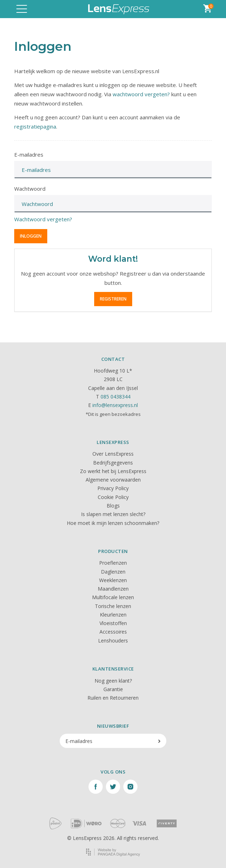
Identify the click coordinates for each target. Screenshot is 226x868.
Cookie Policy (113, 497)
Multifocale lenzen (113, 597)
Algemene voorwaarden (113, 480)
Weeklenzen (113, 580)
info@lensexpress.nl (115, 405)
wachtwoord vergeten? (141, 94)
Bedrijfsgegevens (113, 463)
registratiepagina (35, 126)
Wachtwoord (30, 189)
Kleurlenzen (113, 615)
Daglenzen (113, 572)
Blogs (113, 506)
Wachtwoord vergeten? (43, 219)
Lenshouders (113, 641)
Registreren (113, 299)
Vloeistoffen (113, 623)
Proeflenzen (113, 563)
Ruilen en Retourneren (113, 698)
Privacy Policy (113, 488)
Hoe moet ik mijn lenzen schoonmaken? (113, 523)
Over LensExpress (113, 454)
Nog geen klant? (113, 681)
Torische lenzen (113, 606)
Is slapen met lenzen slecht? (113, 514)
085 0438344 (115, 397)
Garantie (113, 689)
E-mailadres (29, 154)
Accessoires (113, 632)
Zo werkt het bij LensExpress (113, 471)
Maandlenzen (113, 589)
